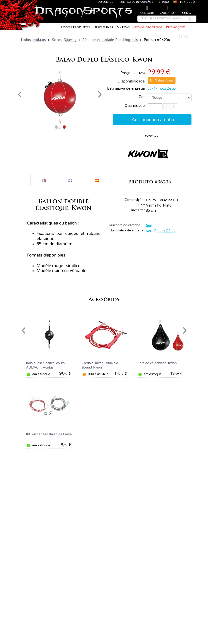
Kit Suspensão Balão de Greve (49, 434)
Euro (164, 2)
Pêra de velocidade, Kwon (157, 363)
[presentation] (20, 94)
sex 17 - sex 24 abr (162, 88)
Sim (149, 225)
